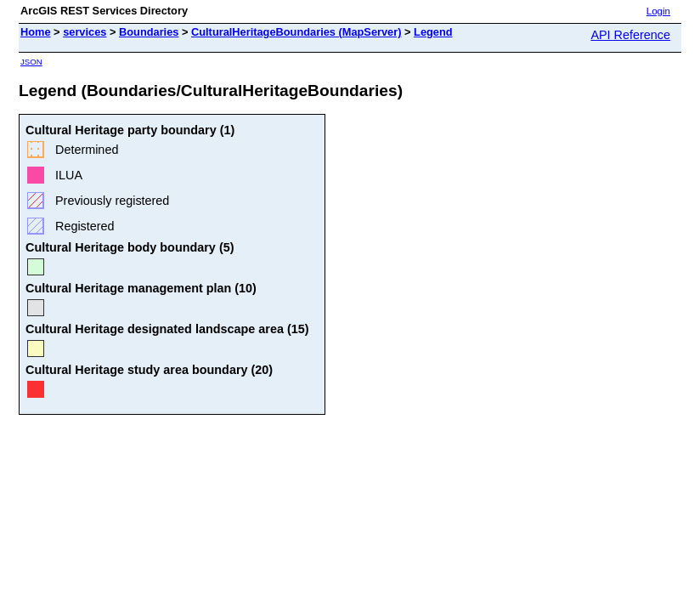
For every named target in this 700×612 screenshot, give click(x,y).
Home (36, 32)
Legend (433, 32)
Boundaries (149, 32)
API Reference (630, 35)
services (85, 32)
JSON (31, 62)
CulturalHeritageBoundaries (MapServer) (296, 32)
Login (658, 11)
